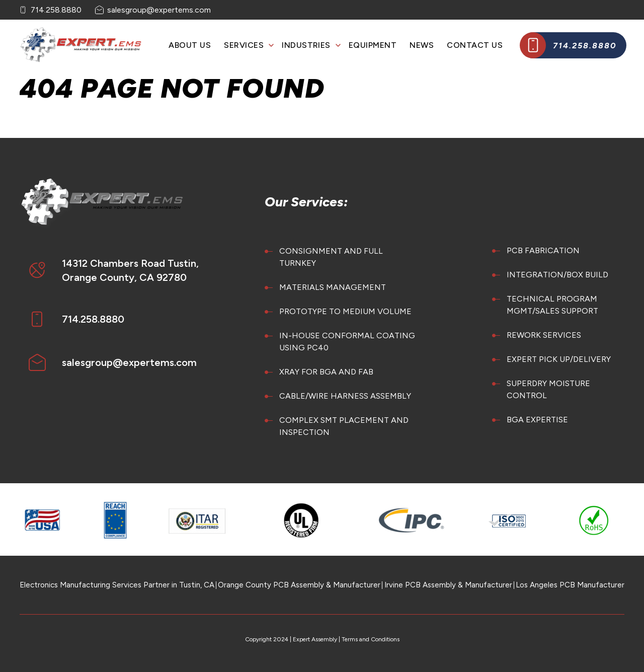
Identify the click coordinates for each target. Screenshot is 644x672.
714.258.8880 (56, 10)
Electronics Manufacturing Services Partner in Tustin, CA (117, 585)
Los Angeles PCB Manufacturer (570, 585)
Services (244, 45)
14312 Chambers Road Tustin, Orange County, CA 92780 (130, 270)
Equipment (373, 45)
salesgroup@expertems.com (159, 10)
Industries (306, 45)
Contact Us (475, 45)
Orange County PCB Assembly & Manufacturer (299, 585)
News (422, 45)
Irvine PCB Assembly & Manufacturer (448, 585)
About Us (190, 45)
